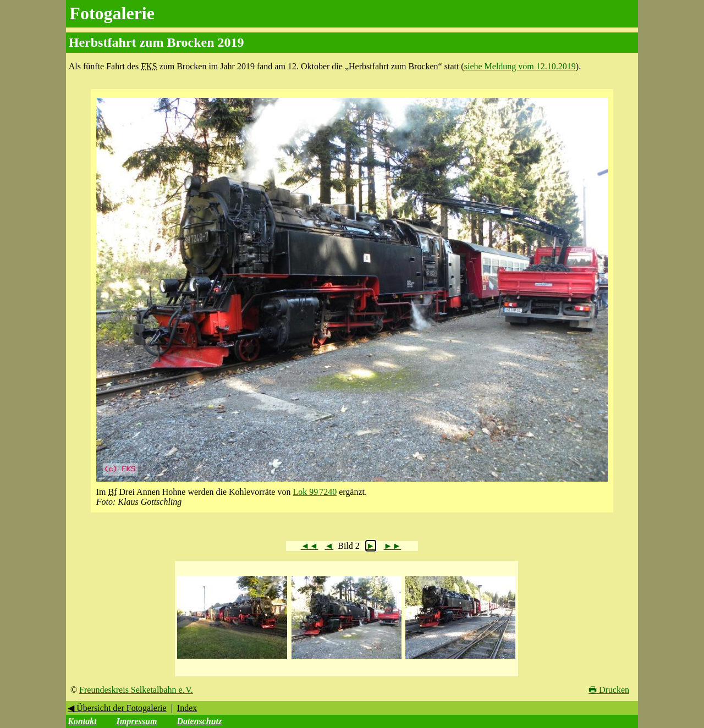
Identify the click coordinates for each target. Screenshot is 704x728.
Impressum (137, 721)
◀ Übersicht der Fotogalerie (117, 708)
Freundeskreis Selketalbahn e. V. (136, 690)
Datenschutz (199, 721)
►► (393, 546)
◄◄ (310, 546)
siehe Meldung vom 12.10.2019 (520, 66)
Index (187, 708)
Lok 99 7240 (315, 492)
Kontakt (82, 721)
